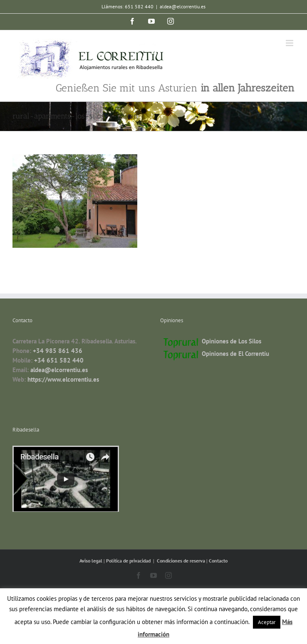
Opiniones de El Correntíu (235, 354)
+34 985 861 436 (58, 351)
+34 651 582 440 (59, 360)
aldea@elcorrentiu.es (183, 6)
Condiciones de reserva (181, 561)
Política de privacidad (129, 561)
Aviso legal (92, 561)
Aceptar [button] (267, 622)
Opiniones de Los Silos (231, 341)
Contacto (218, 561)
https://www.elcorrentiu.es (63, 379)
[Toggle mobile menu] (290, 43)
